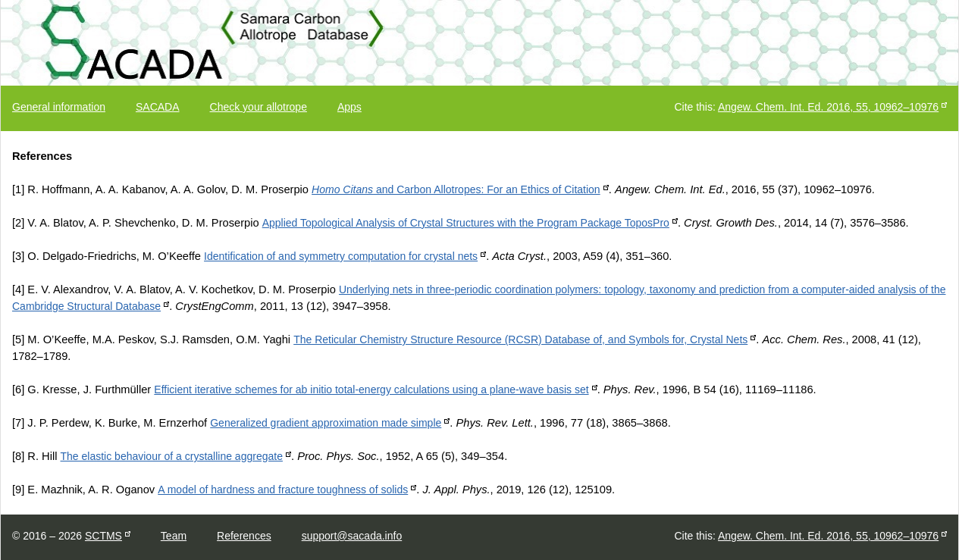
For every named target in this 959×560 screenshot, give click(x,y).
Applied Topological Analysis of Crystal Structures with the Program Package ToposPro (466, 223)
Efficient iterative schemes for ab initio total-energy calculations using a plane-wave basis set (371, 389)
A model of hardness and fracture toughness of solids (283, 490)
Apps (349, 107)
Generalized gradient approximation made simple (326, 423)
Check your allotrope (259, 107)
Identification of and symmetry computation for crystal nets (341, 256)
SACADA (158, 107)
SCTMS (103, 536)
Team (174, 536)
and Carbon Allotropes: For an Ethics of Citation (456, 189)
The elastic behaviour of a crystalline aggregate (172, 456)
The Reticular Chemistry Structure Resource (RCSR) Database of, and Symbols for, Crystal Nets (520, 339)
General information (59, 107)
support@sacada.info (352, 536)
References (244, 536)
